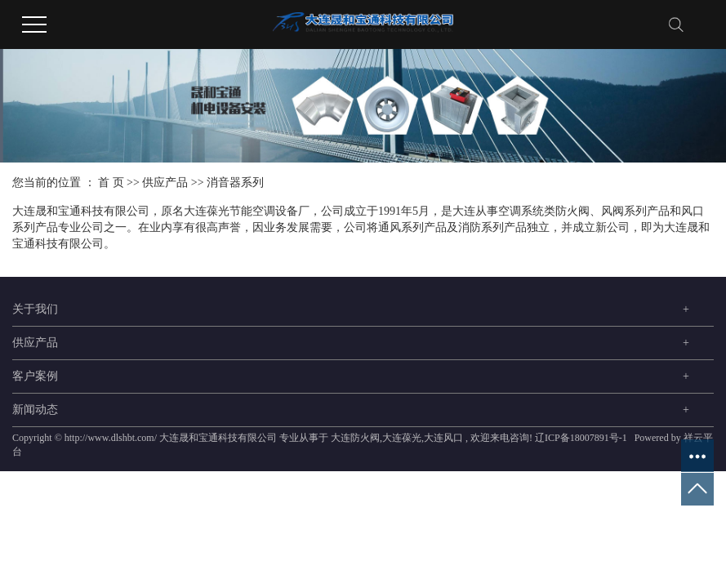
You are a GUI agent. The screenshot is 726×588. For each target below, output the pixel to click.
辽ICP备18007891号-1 (581, 438)
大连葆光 (402, 438)
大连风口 (443, 438)
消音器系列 (235, 183)
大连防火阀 (355, 438)
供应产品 (165, 183)
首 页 (111, 183)
